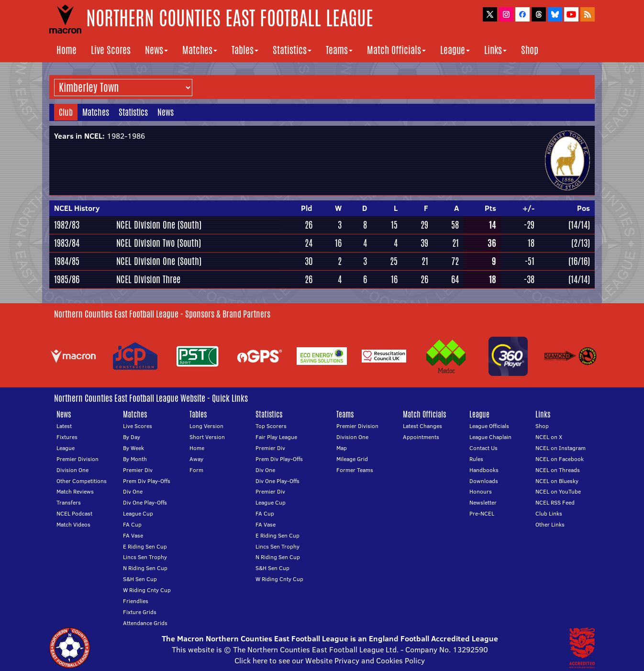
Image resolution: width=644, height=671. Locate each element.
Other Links (550, 524)
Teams (339, 50)
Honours (481, 491)
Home (67, 50)
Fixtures (67, 437)
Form (196, 470)
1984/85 (67, 261)
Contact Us (483, 448)
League (455, 50)
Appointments (421, 437)
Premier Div (138, 470)
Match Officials (396, 50)
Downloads (484, 481)
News (156, 50)
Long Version (206, 426)
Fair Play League (276, 437)
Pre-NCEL (482, 513)
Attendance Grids (145, 623)
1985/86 (67, 279)
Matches (200, 50)
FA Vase (133, 535)
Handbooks (484, 470)
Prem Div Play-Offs (147, 481)
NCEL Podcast (74, 513)
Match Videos (73, 524)
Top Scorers (271, 426)
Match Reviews (75, 491)
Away (196, 459)
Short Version (207, 437)
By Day (132, 437)
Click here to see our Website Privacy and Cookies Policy (330, 660)
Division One (72, 470)
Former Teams (355, 470)
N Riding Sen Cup (145, 568)
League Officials (489, 426)
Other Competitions (82, 481)
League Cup (138, 513)
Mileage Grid (352, 459)
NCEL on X (549, 437)
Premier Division (78, 459)
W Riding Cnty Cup (147, 590)
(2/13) (581, 243)
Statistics (292, 50)
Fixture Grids (140, 612)
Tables (245, 50)
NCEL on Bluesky (557, 481)
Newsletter (483, 502)
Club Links (549, 513)
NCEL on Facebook (560, 459)
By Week (133, 448)
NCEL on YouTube (558, 491)
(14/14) (579, 225)
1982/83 (67, 225)
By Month (135, 459)
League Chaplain (490, 437)
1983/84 (67, 243)
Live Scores (111, 50)
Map (342, 448)
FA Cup (132, 524)
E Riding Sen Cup (145, 546)
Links (495, 50)
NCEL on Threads (558, 470)
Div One (133, 491)
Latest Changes (422, 426)
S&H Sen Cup (140, 579)
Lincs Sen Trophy (145, 557)
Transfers (69, 502)
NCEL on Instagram (561, 448)
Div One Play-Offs (145, 502)
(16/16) (579, 261)
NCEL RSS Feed (555, 502)
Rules (476, 459)
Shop (530, 50)
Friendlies (136, 601)
